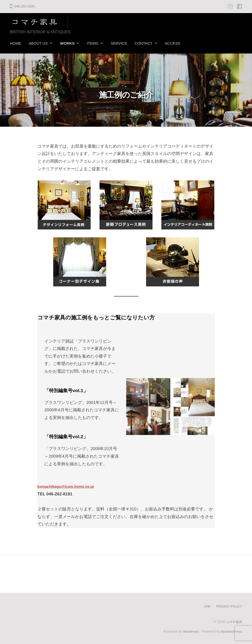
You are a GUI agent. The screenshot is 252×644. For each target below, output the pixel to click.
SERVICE (119, 43)
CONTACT (143, 43)
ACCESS (173, 43)
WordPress (187, 630)
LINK (203, 605)
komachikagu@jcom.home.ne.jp (69, 485)
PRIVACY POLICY (227, 605)
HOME (16, 43)
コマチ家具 (234, 620)
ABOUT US (38, 43)
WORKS (67, 43)
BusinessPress (231, 630)
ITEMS (92, 43)
